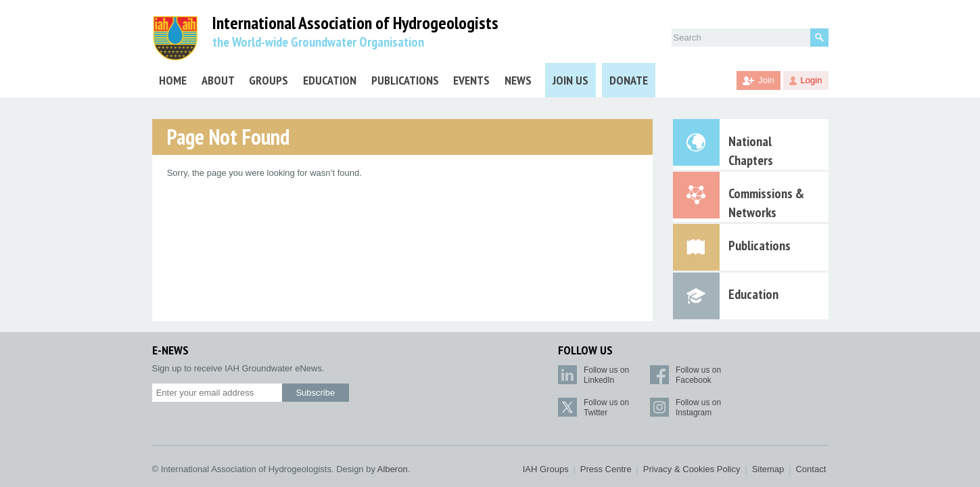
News (518, 80)
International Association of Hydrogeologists (355, 23)
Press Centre (606, 469)
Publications (405, 80)
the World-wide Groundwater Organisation (318, 42)
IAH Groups (546, 469)
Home (173, 80)
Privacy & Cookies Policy (692, 469)
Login (812, 80)
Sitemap (768, 469)
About (218, 80)
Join (766, 80)
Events (471, 80)
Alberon (393, 469)
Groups (269, 80)
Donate (629, 80)
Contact (811, 469)
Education (330, 80)
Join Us (570, 80)
